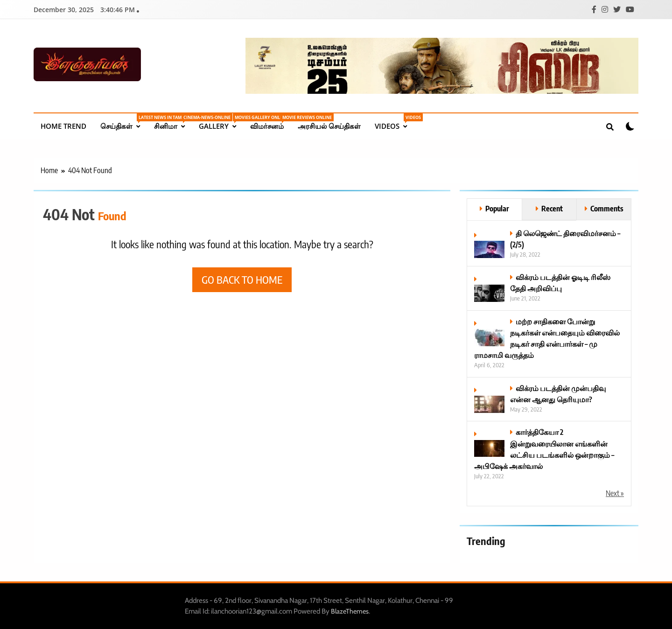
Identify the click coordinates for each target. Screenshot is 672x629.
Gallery (221, 122)
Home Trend (63, 126)
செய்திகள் (124, 122)
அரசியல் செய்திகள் (329, 126)
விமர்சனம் (270, 122)
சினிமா (173, 122)
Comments (607, 208)
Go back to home (242, 280)
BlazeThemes (350, 611)
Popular (497, 208)
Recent (552, 208)
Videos (394, 122)
